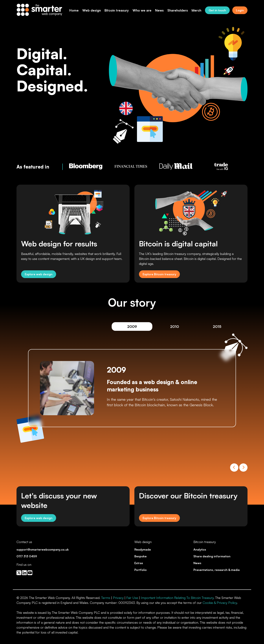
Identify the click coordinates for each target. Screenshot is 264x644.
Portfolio (141, 570)
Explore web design (39, 274)
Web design (92, 10)
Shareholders (178, 10)
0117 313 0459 (27, 556)
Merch (196, 10)
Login (240, 10)
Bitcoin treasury (117, 10)
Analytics (200, 549)
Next (243, 468)
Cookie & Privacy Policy (220, 603)
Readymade (143, 549)
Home (74, 10)
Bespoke (141, 556)
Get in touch (217, 10)
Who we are (142, 10)
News (159, 10)
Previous (234, 468)
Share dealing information (212, 556)
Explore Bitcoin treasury (159, 274)
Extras (139, 563)
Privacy (118, 598)
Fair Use (132, 598)
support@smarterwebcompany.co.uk (43, 549)
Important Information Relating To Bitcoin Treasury (177, 598)
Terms (106, 598)
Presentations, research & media (217, 570)
